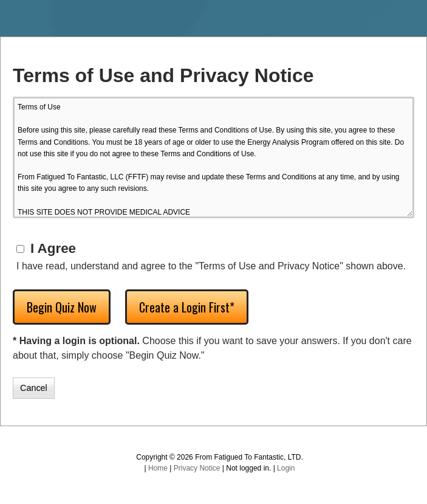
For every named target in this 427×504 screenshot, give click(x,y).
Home (158, 468)
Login (286, 468)
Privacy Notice (197, 468)
